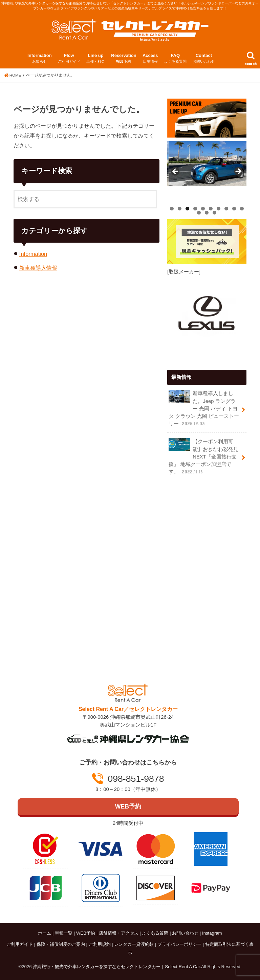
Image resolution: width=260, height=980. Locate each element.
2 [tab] (180, 209)
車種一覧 (64, 933)
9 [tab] (234, 209)
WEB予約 (128, 807)
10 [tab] (242, 209)
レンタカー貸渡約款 (134, 944)
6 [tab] (211, 209)
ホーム (45, 933)
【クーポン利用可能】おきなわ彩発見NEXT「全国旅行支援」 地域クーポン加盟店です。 (203, 456)
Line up (96, 59)
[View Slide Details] (207, 164)
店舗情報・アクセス (119, 933)
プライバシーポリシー (179, 944)
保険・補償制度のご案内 (61, 944)
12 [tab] (207, 213)
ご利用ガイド (20, 944)
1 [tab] (172, 209)
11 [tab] (199, 213)
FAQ (175, 59)
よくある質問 (155, 933)
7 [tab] (219, 209)
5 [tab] (203, 209)
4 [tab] (195, 209)
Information (40, 59)
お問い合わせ (185, 933)
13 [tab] (215, 213)
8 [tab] (226, 209)
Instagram (212, 933)
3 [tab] (187, 209)
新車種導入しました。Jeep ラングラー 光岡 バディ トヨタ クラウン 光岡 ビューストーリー (204, 408)
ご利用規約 (100, 944)
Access (150, 59)
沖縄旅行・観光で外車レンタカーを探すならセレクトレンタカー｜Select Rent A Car (116, 967)
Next (238, 172)
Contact (204, 59)
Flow (69, 59)
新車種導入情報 (38, 268)
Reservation (124, 59)
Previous (176, 172)
